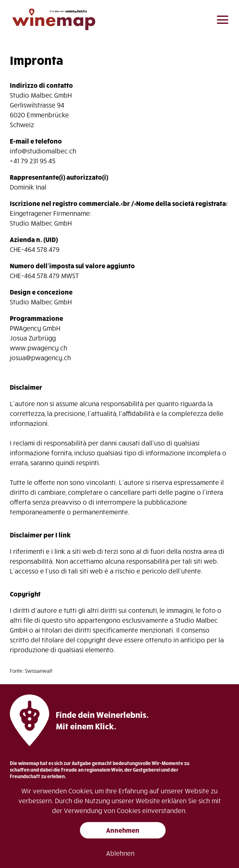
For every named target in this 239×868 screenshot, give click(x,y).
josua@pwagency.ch (40, 357)
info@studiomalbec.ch (43, 151)
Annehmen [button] (123, 830)
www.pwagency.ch (39, 348)
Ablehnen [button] (120, 853)
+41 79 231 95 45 (33, 161)
